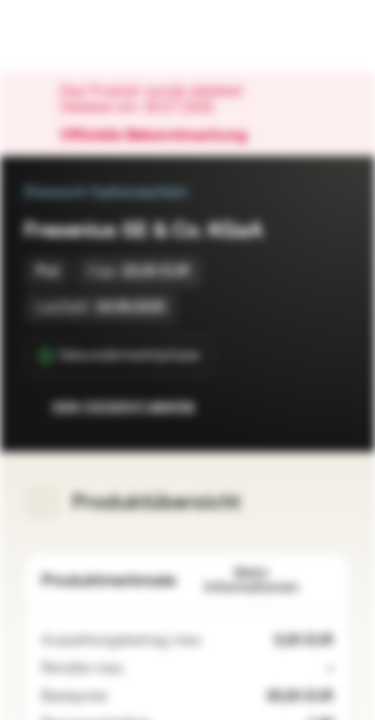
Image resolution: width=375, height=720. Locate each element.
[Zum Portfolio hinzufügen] (331, 408)
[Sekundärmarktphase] (119, 356)
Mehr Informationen (269, 580)
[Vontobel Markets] (78, 36)
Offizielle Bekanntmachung (163, 136)
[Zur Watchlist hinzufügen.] (291, 408)
